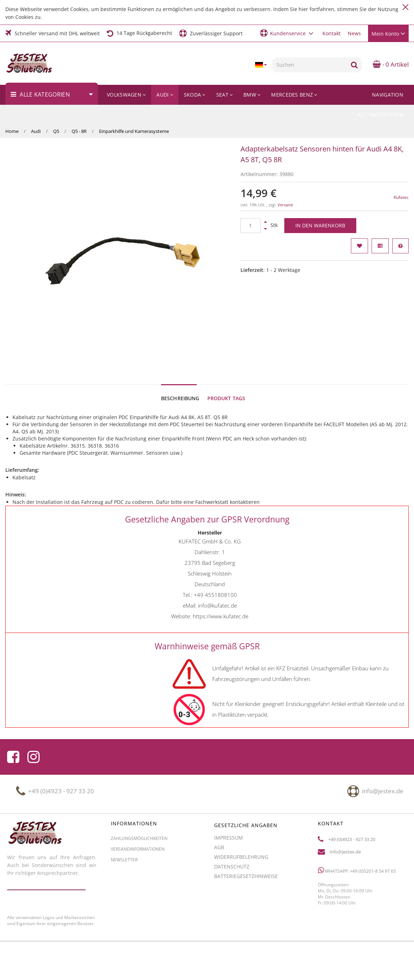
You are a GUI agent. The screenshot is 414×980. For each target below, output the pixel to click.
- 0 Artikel (391, 64)
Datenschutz (232, 831)
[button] (288, 33)
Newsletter (124, 824)
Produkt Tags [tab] (226, 363)
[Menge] (250, 226)
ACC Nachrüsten (381, 115)
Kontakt (332, 33)
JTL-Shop (341, 961)
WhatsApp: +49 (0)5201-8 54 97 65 (357, 835)
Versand (285, 205)
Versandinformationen (138, 813)
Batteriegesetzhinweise (246, 840)
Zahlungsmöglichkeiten (139, 803)
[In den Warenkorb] (320, 226)
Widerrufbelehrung (241, 821)
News (354, 33)
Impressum (229, 802)
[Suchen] (309, 65)
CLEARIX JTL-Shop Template (381, 961)
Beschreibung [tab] (180, 363)
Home (12, 131)
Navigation (388, 95)
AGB (219, 812)
